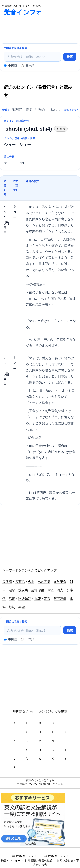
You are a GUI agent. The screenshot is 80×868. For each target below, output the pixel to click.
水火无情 (44, 582)
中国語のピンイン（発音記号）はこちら (40, 784)
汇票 (47, 599)
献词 (12, 607)
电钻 (12, 590)
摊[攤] (22, 607)
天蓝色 (20, 582)
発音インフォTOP (12, 860)
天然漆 (7, 582)
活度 (12, 599)
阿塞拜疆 (60, 599)
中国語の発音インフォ (55, 856)
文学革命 (60, 582)
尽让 (50, 590)
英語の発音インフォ (24, 856)
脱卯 (38, 599)
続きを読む (71, 110)
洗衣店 (23, 590)
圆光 (60, 590)
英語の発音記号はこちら (40, 780)
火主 (31, 582)
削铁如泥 (25, 599)
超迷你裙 (38, 590)
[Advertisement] (34, 28)
